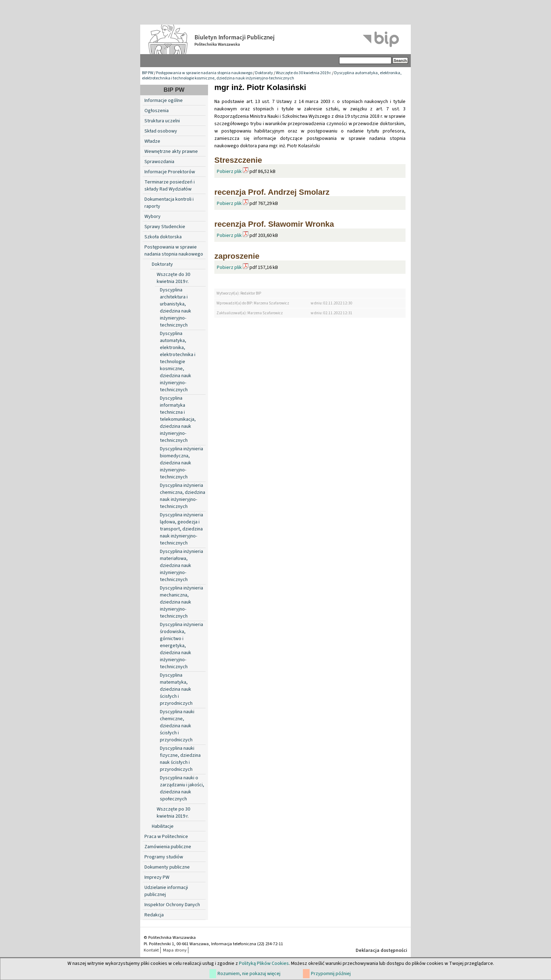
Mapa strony (175, 950)
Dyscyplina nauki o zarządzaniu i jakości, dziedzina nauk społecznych (182, 788)
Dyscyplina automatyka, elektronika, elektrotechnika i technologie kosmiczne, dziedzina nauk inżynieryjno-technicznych (272, 76)
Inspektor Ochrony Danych (172, 905)
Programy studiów (164, 857)
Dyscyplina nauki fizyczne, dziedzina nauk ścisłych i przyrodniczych (180, 759)
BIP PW (148, 73)
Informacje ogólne (164, 101)
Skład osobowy (161, 131)
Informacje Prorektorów (170, 172)
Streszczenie (238, 160)
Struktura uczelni (162, 121)
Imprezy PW (157, 877)
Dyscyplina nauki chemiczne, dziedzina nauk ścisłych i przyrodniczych (177, 726)
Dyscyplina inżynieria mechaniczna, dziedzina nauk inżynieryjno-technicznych (181, 602)
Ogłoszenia (157, 111)
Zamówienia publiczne (168, 847)
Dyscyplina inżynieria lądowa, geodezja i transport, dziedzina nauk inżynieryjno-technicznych (181, 529)
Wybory (153, 217)
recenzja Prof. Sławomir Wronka (274, 224)
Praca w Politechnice (166, 837)
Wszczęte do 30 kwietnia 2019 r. (304, 73)
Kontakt (151, 950)
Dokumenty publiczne (167, 867)
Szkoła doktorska (163, 237)
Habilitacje (163, 826)
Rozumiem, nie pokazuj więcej (249, 974)
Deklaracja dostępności (381, 950)
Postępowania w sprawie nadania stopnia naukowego (204, 73)
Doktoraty (264, 73)
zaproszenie (237, 256)
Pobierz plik (229, 172)
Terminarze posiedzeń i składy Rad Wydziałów (170, 186)
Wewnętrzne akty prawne (171, 151)
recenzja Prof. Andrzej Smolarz (272, 192)
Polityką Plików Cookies (264, 963)
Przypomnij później (331, 974)
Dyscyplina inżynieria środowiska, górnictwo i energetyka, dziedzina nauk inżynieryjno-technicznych (181, 646)
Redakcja (154, 915)
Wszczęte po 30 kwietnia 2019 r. (173, 813)
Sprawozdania (159, 162)
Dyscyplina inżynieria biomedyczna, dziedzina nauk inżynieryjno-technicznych (181, 463)
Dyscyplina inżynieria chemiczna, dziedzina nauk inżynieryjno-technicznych (183, 496)
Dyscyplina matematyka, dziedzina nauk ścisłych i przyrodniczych (176, 689)
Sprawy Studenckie (165, 227)
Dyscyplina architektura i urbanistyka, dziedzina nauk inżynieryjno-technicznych (176, 308)
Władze (152, 141)
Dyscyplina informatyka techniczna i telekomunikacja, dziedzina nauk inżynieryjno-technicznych (178, 419)
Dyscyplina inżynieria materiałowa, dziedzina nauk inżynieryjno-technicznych (181, 566)
